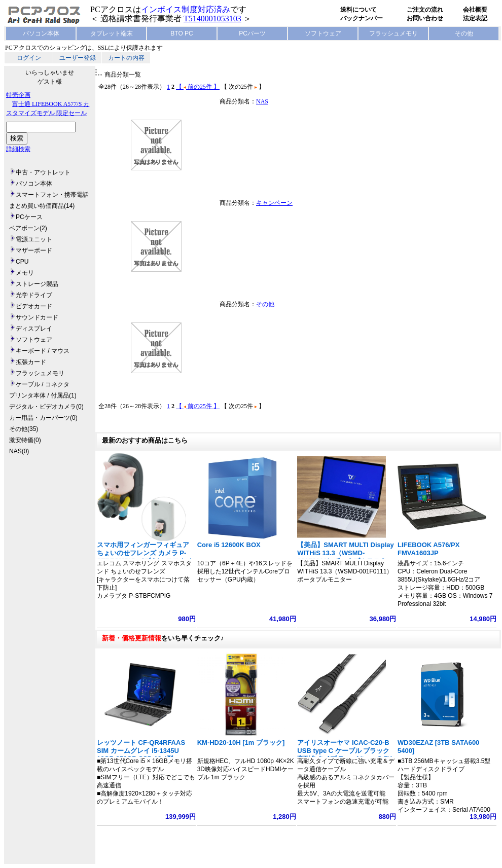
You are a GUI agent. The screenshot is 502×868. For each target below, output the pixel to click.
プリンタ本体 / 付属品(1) (43, 395)
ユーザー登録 (78, 58)
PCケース (29, 217)
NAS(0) (19, 451)
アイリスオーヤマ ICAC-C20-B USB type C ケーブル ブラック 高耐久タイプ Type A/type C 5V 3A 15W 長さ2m (344, 755)
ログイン (29, 58)
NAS (262, 101)
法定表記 (475, 18)
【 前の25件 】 (198, 87)
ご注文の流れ (425, 10)
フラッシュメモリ (393, 33)
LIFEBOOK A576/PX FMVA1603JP (428, 549)
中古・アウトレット (43, 172)
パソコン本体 (41, 33)
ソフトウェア (323, 33)
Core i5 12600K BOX (229, 545)
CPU (22, 262)
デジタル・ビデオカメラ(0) (46, 407)
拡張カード (31, 362)
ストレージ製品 (37, 284)
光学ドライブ (34, 295)
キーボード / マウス (43, 351)
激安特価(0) (25, 440)
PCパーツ (252, 33)
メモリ (25, 273)
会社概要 (475, 10)
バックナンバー (362, 18)
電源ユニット (34, 239)
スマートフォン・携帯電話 (52, 195)
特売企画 (18, 95)
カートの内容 (126, 58)
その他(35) (24, 429)
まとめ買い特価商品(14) (42, 206)
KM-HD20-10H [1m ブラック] (241, 743)
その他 (464, 33)
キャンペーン (274, 203)
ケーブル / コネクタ (43, 384)
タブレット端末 (112, 33)
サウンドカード (37, 317)
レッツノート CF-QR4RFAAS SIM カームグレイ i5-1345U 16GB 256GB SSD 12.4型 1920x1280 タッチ (141, 755)
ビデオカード (34, 306)
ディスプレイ (34, 329)
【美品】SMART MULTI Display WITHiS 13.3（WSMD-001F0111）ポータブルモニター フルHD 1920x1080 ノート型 (345, 557)
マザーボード (34, 250)
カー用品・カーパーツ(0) (43, 418)
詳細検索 (18, 149)
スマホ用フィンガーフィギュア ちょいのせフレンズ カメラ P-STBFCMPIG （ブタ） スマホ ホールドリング (145, 557)
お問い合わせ (425, 18)
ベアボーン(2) (28, 228)
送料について (358, 10)
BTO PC (182, 33)
